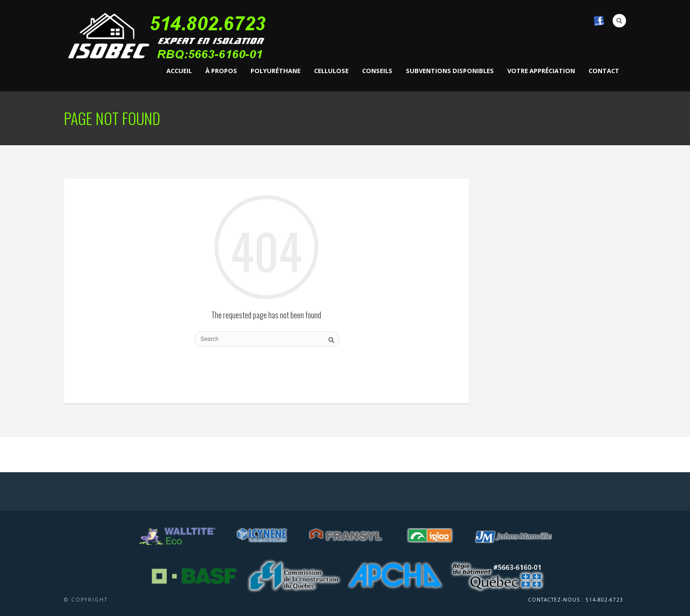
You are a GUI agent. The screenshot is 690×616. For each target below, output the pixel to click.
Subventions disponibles (450, 71)
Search (619, 21)
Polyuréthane (276, 71)
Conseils (377, 71)
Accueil (179, 71)
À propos (221, 71)
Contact (604, 71)
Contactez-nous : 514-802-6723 (576, 600)
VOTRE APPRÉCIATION (541, 71)
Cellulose (331, 71)
